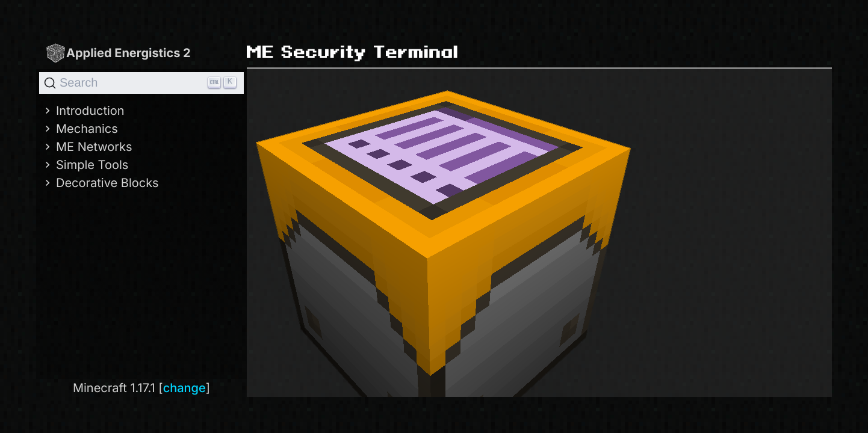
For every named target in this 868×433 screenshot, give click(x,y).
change (184, 388)
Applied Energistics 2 (118, 53)
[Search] (141, 83)
